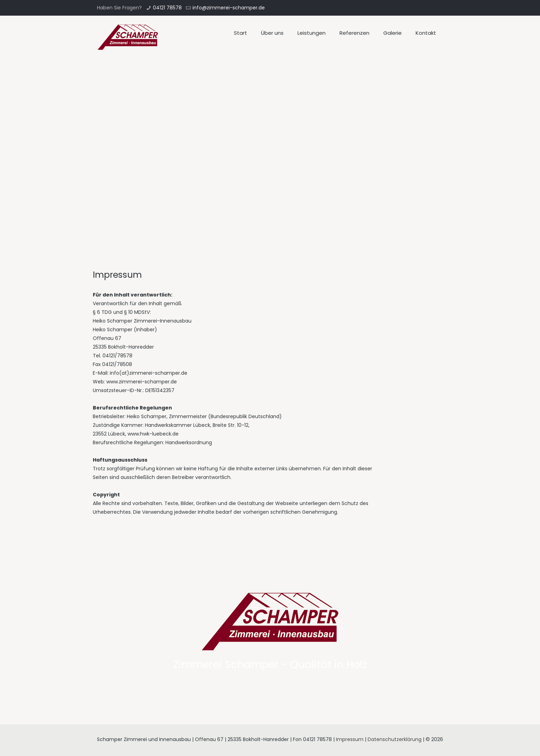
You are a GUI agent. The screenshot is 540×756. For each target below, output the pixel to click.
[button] (11, 10)
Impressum (350, 739)
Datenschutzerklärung (395, 739)
